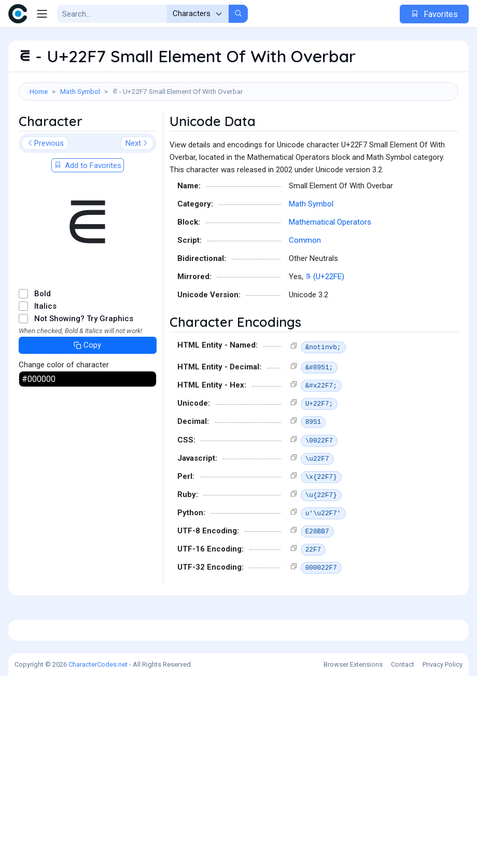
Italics (45, 353)
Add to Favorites (88, 212)
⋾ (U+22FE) (325, 323)
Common (305, 287)
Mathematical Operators (330, 269)
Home (39, 91)
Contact (403, 856)
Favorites (434, 14)
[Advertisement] (238, 134)
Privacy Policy (443, 856)
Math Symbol (80, 91)
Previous (45, 190)
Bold (43, 340)
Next (137, 190)
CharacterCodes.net (98, 856)
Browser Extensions (353, 856)
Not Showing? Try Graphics (84, 365)
